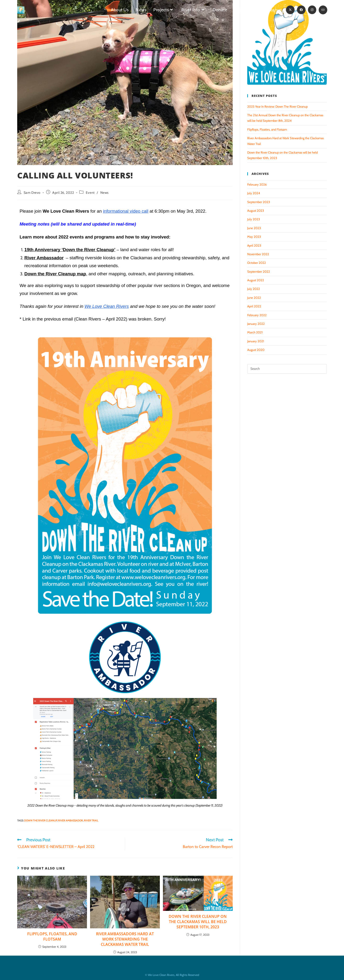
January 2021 (256, 341)
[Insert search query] (287, 369)
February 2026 (257, 184)
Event (90, 193)
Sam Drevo (32, 193)
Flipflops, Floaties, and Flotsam (52, 936)
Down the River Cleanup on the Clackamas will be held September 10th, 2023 (198, 922)
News (105, 193)
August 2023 (256, 210)
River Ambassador (70, 820)
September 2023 (259, 202)
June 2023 (254, 228)
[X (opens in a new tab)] (290, 10)
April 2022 (254, 306)
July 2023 (254, 219)
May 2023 (254, 237)
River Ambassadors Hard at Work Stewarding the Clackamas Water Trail (125, 939)
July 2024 (254, 193)
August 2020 (256, 350)
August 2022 (256, 280)
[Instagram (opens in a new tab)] (312, 10)
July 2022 (254, 289)
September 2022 (259, 271)
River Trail (91, 820)
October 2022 (257, 263)
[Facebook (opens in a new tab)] (301, 10)
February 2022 (257, 315)
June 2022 (254, 298)
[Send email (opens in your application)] (323, 10)
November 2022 (258, 254)
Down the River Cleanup (41, 820)
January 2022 (256, 324)
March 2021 (255, 332)
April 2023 (254, 245)
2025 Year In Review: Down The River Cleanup (277, 106)
